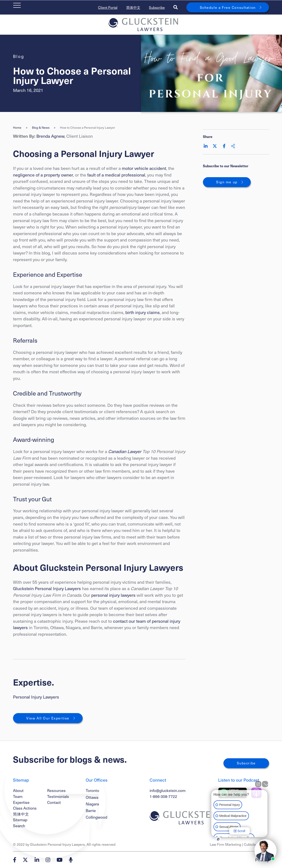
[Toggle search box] (176, 7)
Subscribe (157, 7)
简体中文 (133, 7)
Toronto (92, 790)
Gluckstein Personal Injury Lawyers (47, 588)
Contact (54, 802)
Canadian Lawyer (125, 451)
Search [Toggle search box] (19, 826)
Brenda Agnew (50, 136)
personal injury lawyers (114, 595)
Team (18, 796)
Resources (56, 790)
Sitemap (20, 820)
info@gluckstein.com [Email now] (168, 790)
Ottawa (92, 797)
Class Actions (25, 808)
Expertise (21, 802)
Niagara (92, 804)
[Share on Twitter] (215, 146)
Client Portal (108, 7)
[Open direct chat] (258, 784)
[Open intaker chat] (218, 839)
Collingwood (96, 817)
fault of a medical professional (116, 175)
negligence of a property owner (43, 175)
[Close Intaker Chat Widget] (265, 784)
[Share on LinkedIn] (206, 146)
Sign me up (227, 182)
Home (17, 128)
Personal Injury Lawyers (36, 697)
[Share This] (233, 146)
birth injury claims (143, 312)
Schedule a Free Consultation (228, 7)
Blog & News (41, 128)
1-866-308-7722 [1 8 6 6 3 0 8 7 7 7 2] (163, 796)
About (18, 790)
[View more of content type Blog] (19, 56)
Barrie (91, 810)
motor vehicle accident (144, 168)
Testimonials (58, 796)
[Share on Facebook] (224, 146)
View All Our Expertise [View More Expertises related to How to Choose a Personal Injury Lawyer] (48, 718)
